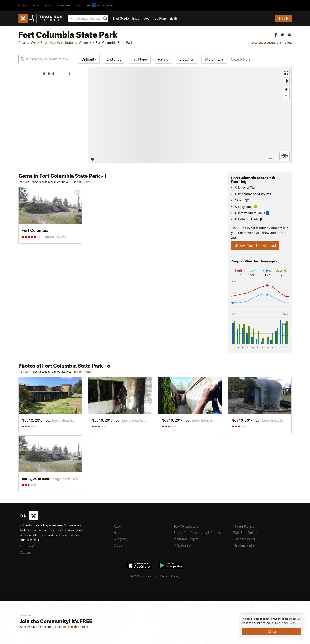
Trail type (140, 59)
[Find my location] (286, 81)
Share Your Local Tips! (255, 245)
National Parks (244, 545)
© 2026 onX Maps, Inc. (144, 576)
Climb (22, 5)
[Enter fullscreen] (286, 73)
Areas (22, 42)
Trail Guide (121, 18)
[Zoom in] (286, 89)
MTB (36, 5)
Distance (114, 59)
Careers (25, 552)
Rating (163, 59)
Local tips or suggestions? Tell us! (272, 42)
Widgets (120, 539)
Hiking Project (244, 526)
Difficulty (89, 59)
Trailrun (64, 5)
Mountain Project (186, 539)
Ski (79, 5)
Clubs (118, 545)
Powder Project (244, 539)
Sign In (284, 18)
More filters (214, 59)
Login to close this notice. (72, 627)
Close (272, 631)
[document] (272, 626)
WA (33, 42)
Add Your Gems (81, 182)
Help (117, 532)
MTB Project (182, 545)
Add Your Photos (82, 372)
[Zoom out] (286, 96)
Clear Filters (241, 59)
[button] (276, 34)
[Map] (190, 115)
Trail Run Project (245, 532)
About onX (27, 546)
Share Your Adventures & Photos (197, 532)
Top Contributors (186, 526)
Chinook (85, 42)
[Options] (284, 156)
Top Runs (160, 18)
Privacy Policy (288, 623)
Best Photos (141, 18)
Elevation (187, 59)
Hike (48, 5)
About (118, 526)
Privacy (175, 576)
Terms (164, 576)
